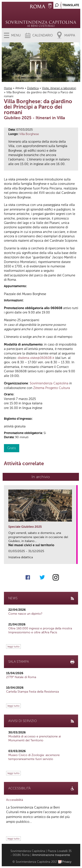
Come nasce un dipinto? (25, 614)
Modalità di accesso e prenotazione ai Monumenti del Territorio (35, 738)
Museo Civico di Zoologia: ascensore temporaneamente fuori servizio (34, 757)
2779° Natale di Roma (21, 677)
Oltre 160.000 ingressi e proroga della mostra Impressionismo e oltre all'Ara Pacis (40, 630)
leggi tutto (13, 646)
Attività (20, 88)
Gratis (12, 448)
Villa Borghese (29, 134)
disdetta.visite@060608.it (36, 358)
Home (8, 88)
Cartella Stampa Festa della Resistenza (32, 692)
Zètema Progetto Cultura (52, 388)
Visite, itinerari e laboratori (59, 88)
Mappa (70, 35)
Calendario (43, 35)
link (74, 559)
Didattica (33, 88)
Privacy (67, 862)
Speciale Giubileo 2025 (25, 527)
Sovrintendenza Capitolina (49, 383)
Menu (16, 35)
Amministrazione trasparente (51, 855)
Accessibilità (15, 800)
